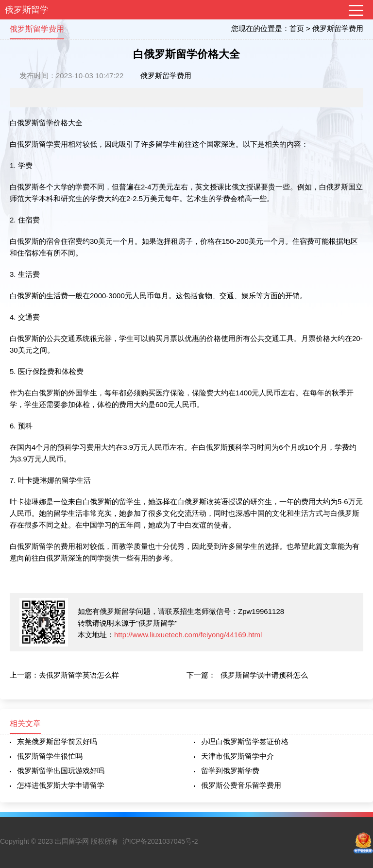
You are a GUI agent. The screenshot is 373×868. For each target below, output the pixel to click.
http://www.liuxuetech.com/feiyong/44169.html (188, 635)
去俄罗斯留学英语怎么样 (79, 675)
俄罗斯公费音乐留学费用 (241, 785)
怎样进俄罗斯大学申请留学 (61, 785)
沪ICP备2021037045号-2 (160, 841)
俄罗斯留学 (27, 10)
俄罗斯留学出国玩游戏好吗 (61, 771)
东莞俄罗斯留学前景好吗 (57, 741)
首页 (297, 28)
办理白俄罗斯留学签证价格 (245, 741)
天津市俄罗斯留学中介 (237, 756)
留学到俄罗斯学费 (230, 771)
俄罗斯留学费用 (338, 28)
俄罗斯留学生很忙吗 (50, 756)
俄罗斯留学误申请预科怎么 (264, 675)
